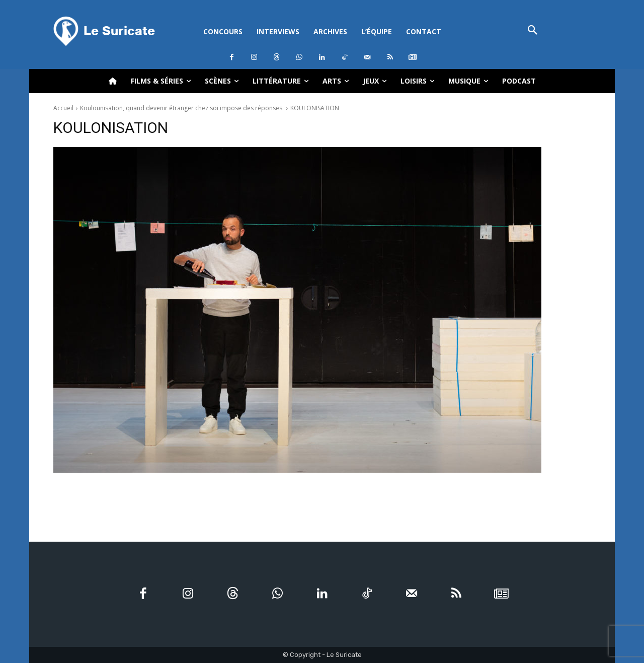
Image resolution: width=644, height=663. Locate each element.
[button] (533, 31)
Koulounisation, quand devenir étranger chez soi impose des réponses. (182, 108)
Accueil (63, 108)
